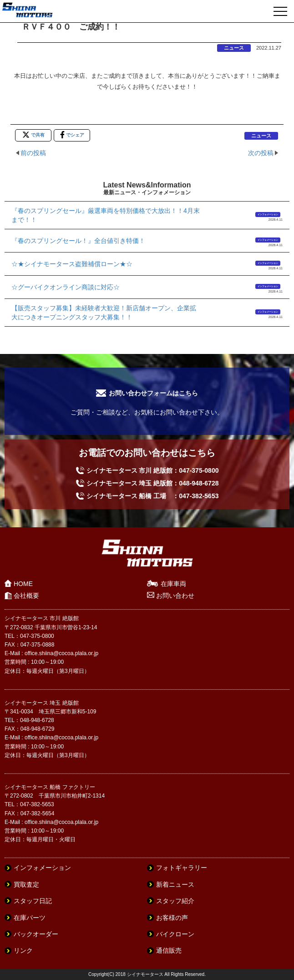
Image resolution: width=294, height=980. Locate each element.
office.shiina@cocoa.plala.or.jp (61, 653)
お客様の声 (172, 918)
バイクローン (175, 934)
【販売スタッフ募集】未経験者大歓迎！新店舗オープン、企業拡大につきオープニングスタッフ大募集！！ (104, 313)
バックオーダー (36, 934)
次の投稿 (261, 153)
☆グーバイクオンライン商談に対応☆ (66, 287)
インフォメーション (268, 214)
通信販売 (169, 950)
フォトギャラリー (182, 868)
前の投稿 (33, 153)
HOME (23, 584)
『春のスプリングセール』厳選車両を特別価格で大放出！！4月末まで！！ (106, 215)
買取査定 (26, 884)
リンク (23, 950)
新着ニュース (175, 884)
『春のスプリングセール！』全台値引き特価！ (78, 241)
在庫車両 (173, 584)
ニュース (234, 48)
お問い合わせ (175, 596)
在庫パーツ (30, 918)
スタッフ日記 (33, 901)
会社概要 (26, 596)
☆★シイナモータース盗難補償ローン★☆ (72, 264)
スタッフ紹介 (175, 901)
